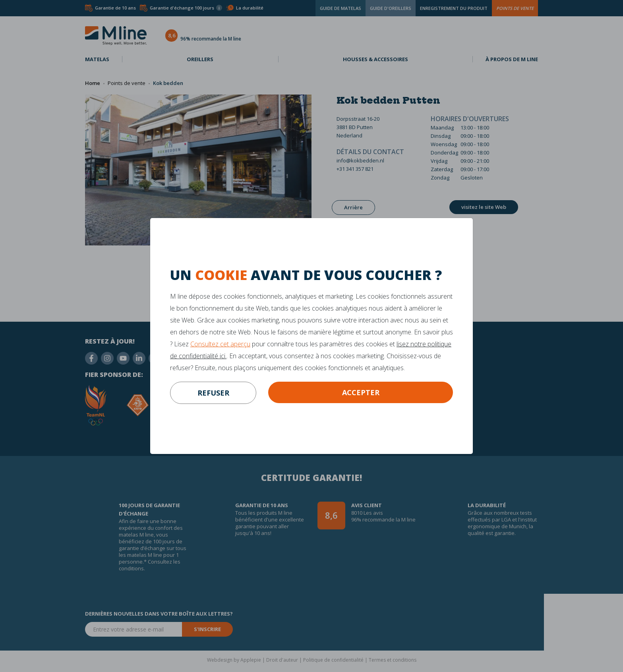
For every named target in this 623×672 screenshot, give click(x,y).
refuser (213, 393)
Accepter (361, 392)
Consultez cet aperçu (220, 344)
